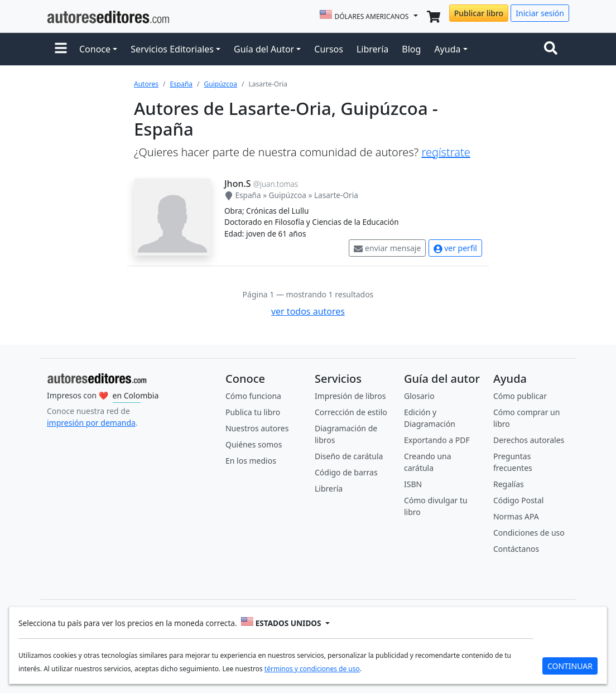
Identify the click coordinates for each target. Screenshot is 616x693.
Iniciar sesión (540, 13)
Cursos (329, 49)
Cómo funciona (253, 396)
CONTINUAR (570, 665)
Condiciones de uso (529, 533)
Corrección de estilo (351, 412)
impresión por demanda (91, 423)
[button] (61, 49)
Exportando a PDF (437, 440)
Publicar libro (479, 13)
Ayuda (447, 49)
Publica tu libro (253, 412)
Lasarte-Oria (336, 195)
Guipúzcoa (221, 84)
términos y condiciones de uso (312, 668)
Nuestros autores (257, 428)
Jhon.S (238, 184)
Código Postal (518, 500)
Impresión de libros (350, 396)
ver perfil (455, 248)
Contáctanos (516, 549)
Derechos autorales (529, 440)
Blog (411, 49)
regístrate (446, 152)
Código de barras (346, 472)
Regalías (509, 484)
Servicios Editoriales (172, 49)
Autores (146, 84)
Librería (372, 49)
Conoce (95, 49)
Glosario (419, 396)
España (181, 84)
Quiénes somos (254, 444)
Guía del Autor (264, 49)
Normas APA (516, 516)
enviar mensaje (387, 248)
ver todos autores (308, 311)
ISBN (413, 484)
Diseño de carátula (349, 456)
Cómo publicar (520, 396)
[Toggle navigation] (553, 49)
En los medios (251, 461)
